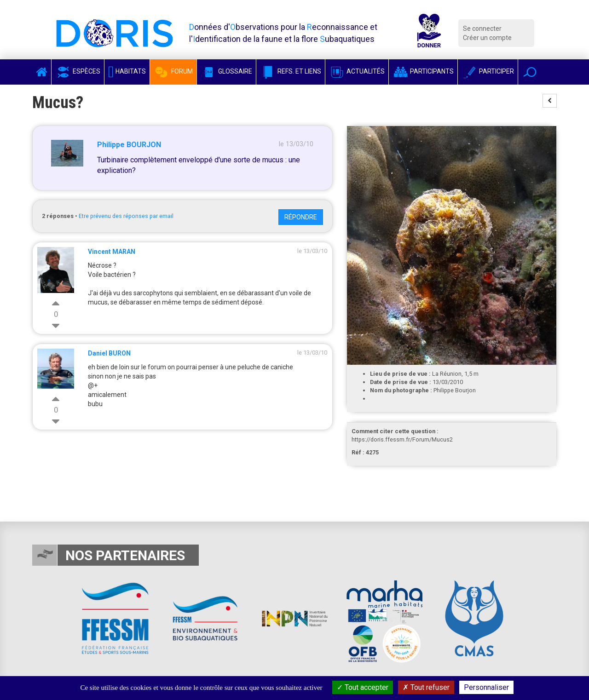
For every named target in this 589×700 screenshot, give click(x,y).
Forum (173, 71)
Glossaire (226, 71)
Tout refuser (426, 687)
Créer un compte (487, 38)
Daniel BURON (109, 353)
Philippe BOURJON (129, 145)
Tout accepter (363, 687)
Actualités (357, 71)
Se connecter (482, 29)
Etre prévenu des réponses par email (126, 216)
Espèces (78, 71)
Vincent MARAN (112, 252)
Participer (488, 71)
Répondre (301, 217)
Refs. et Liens (291, 71)
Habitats (127, 71)
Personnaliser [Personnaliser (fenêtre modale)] (486, 687)
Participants (423, 71)
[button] (530, 72)
